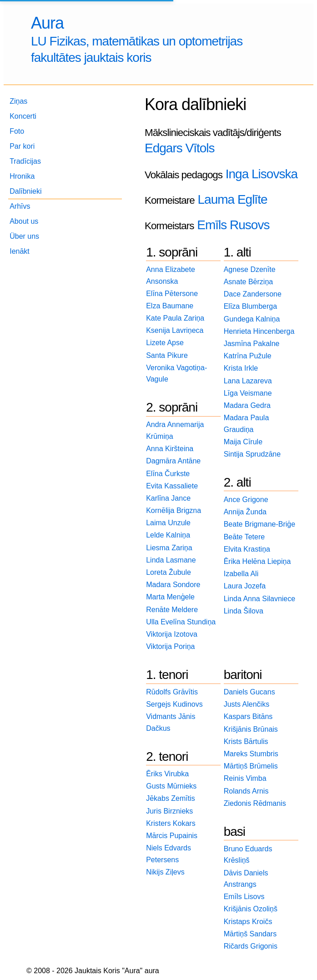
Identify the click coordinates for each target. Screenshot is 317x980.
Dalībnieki (25, 191)
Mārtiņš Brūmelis (251, 766)
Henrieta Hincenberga (259, 331)
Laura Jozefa (245, 586)
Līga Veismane (248, 393)
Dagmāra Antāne (173, 461)
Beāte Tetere (244, 537)
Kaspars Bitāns (248, 716)
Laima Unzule (168, 523)
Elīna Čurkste (168, 474)
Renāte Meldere (172, 610)
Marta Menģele (170, 597)
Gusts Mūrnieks (171, 786)
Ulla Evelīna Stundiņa (181, 622)
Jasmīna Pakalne (252, 344)
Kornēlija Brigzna (174, 510)
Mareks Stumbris (251, 754)
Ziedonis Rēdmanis (255, 803)
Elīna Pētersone (172, 294)
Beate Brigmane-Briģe (259, 524)
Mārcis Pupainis (172, 836)
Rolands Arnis (246, 791)
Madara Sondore (173, 585)
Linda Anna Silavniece (259, 599)
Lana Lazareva (248, 381)
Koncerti (23, 116)
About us (24, 221)
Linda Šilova (244, 611)
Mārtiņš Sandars (250, 934)
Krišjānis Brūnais (251, 729)
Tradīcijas (25, 161)
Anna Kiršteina (170, 449)
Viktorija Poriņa (170, 646)
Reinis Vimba (245, 778)
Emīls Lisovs (244, 897)
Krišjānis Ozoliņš (251, 909)
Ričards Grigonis (251, 946)
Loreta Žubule (169, 572)
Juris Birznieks (169, 811)
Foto (17, 131)
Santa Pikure (167, 355)
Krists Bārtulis (246, 741)
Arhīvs (20, 206)
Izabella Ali (241, 574)
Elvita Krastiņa (247, 549)
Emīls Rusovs (233, 225)
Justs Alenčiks (247, 704)
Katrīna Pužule (248, 356)
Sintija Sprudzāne (252, 454)
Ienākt (20, 251)
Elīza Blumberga (250, 306)
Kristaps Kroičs (248, 922)
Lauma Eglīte (232, 199)
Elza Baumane (170, 306)
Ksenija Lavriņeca (175, 330)
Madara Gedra (247, 405)
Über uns (24, 236)
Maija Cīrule (243, 442)
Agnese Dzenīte (250, 269)
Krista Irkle (241, 368)
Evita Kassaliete (172, 486)
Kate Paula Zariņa (175, 318)
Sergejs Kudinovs (174, 704)
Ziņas (18, 101)
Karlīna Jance (168, 498)
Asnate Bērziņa (249, 282)
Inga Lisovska (262, 174)
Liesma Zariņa (169, 548)
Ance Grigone (246, 500)
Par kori (22, 146)
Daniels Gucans (249, 692)
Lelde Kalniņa (168, 535)
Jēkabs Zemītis (171, 798)
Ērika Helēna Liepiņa (257, 561)
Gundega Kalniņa (252, 319)
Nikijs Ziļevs (165, 872)
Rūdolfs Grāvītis (172, 692)
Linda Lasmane (171, 560)
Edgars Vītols (180, 148)
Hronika (22, 176)
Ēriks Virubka (167, 774)
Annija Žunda (245, 512)
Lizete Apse (165, 343)
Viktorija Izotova (172, 634)
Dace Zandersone (253, 294)
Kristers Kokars (171, 823)
